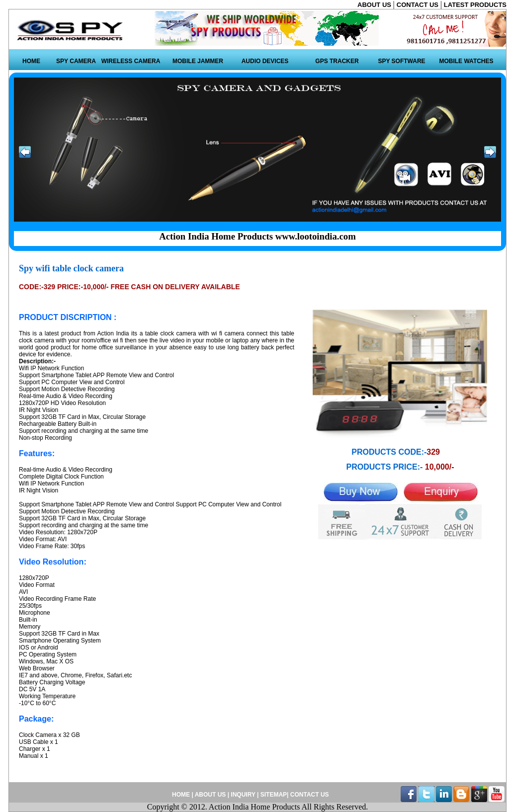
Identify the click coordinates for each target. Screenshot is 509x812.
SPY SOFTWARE (401, 61)
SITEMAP (274, 795)
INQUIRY (243, 795)
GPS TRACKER (337, 61)
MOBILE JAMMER (198, 61)
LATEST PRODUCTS (475, 5)
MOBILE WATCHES (466, 61)
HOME (31, 61)
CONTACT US (419, 5)
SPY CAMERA (76, 61)
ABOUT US (375, 5)
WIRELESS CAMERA (131, 61)
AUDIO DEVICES (265, 61)
